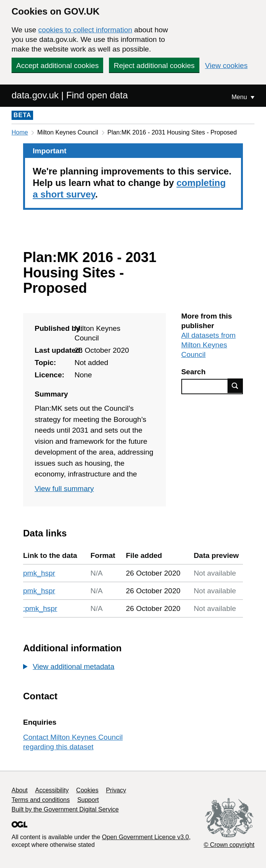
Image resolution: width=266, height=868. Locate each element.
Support (88, 800)
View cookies (227, 66)
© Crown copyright (229, 845)
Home (20, 132)
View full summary (64, 489)
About (20, 790)
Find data (235, 386)
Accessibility (52, 790)
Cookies (87, 790)
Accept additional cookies (57, 66)
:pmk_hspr (40, 608)
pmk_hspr (39, 573)
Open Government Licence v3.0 (146, 837)
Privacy (116, 790)
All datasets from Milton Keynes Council (209, 345)
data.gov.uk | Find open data (70, 95)
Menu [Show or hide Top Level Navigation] (240, 97)
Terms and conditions (41, 800)
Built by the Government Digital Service (65, 809)
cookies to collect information (85, 30)
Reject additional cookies (154, 66)
